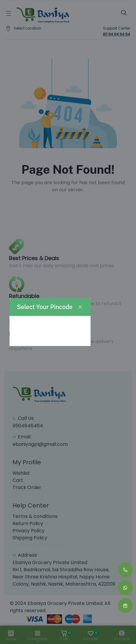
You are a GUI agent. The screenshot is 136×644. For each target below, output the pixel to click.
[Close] (80, 307)
